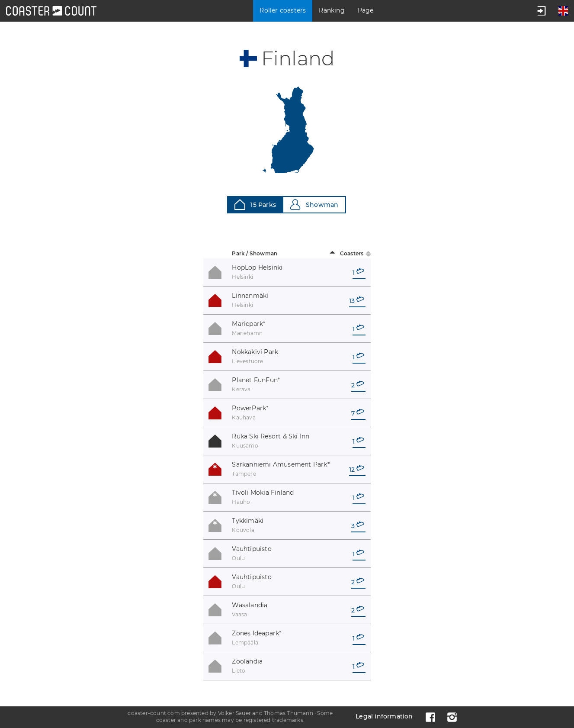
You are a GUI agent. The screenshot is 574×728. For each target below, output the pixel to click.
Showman (314, 205)
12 (356, 470)
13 (356, 301)
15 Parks (255, 205)
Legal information (384, 716)
